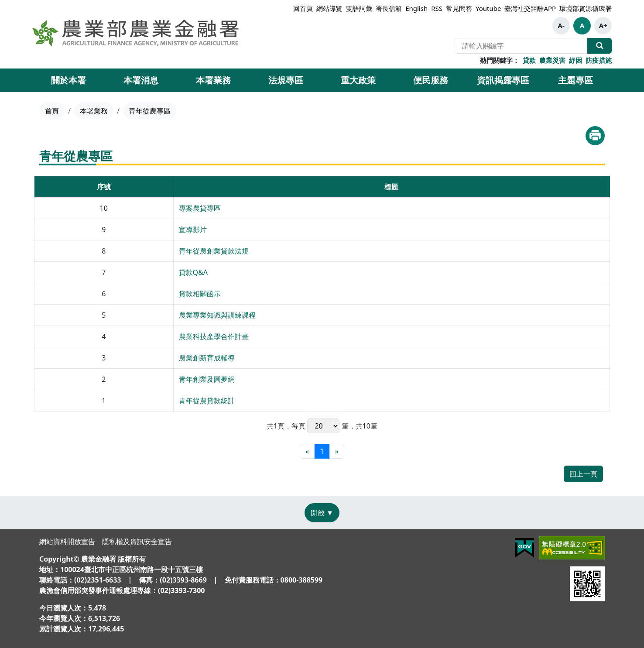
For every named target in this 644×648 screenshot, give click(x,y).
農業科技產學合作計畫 (214, 336)
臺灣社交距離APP (530, 8)
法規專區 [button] (286, 80)
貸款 (529, 60)
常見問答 (459, 8)
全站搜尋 (599, 46)
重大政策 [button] (358, 80)
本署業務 (94, 111)
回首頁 (303, 8)
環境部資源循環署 (586, 8)
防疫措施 (599, 60)
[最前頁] (307, 451)
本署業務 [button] (213, 80)
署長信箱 (389, 8)
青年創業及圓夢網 (207, 379)
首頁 (52, 111)
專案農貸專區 (200, 208)
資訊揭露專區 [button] (503, 80)
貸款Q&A (193, 272)
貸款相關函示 (200, 294)
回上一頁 (583, 474)
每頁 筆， (323, 426)
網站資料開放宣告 (67, 542)
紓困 (575, 60)
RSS (437, 8)
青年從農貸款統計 (207, 401)
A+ (603, 25)
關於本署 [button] (69, 80)
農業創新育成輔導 (207, 358)
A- (561, 25)
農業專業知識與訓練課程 (217, 315)
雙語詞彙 (359, 8)
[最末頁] (337, 451)
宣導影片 (193, 230)
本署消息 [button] (141, 80)
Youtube (488, 8)
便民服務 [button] (431, 80)
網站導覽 (329, 8)
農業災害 (552, 60)
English (416, 8)
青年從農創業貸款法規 (214, 251)
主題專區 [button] (575, 80)
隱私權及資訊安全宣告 (137, 542)
